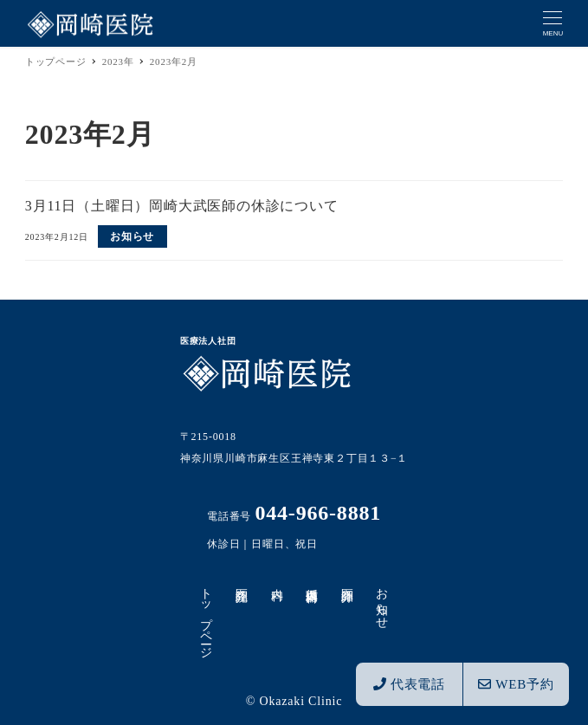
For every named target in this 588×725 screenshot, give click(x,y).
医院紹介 (241, 581)
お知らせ (382, 602)
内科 (277, 580)
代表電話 (409, 684)
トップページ (207, 616)
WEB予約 (516, 684)
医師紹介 (347, 581)
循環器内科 (312, 581)
